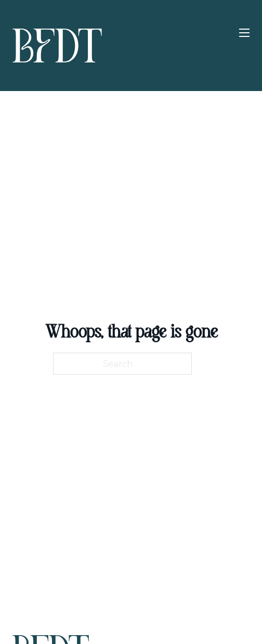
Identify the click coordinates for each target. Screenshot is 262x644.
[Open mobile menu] (244, 33)
